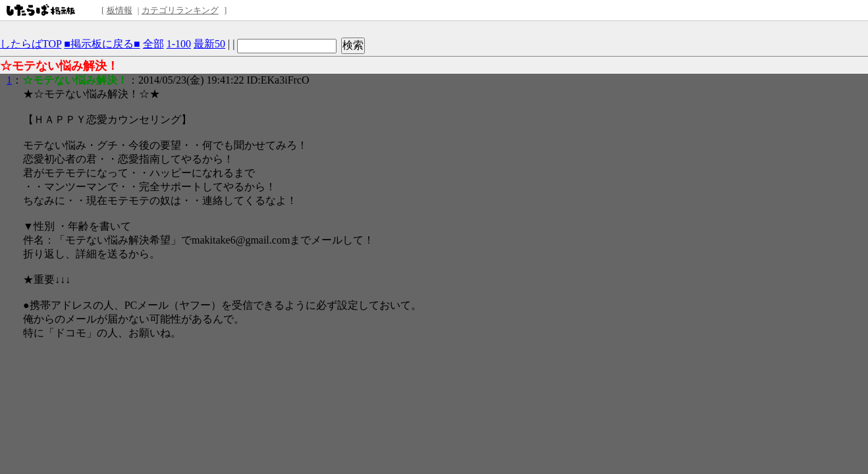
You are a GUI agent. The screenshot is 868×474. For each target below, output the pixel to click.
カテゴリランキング (180, 10)
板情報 (120, 10)
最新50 (209, 44)
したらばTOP (31, 44)
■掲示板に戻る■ (102, 44)
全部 (153, 44)
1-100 (179, 44)
